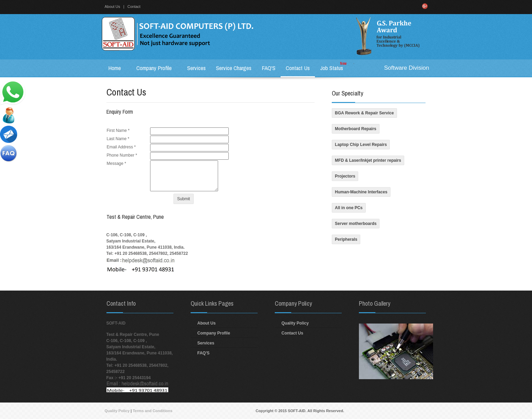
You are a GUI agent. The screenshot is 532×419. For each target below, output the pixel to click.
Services (206, 343)
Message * (117, 163)
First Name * (118, 131)
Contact (134, 7)
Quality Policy (295, 323)
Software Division (406, 68)
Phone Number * (122, 155)
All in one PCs (349, 208)
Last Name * (118, 139)
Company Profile (214, 333)
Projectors (345, 176)
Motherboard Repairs (356, 129)
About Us (112, 7)
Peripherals (346, 239)
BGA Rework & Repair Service (364, 113)
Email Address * (121, 147)
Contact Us (292, 333)
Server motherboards (356, 224)
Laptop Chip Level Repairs (361, 145)
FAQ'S (204, 353)
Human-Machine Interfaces (361, 192)
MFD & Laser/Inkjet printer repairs (368, 160)
